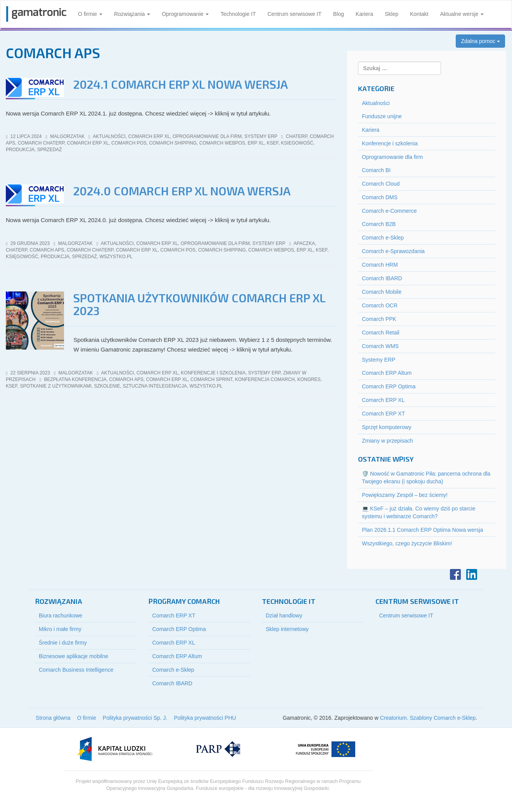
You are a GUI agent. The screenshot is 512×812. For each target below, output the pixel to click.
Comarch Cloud (381, 184)
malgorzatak (67, 136)
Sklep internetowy (287, 629)
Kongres (309, 379)
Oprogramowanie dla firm (207, 136)
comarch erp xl (88, 143)
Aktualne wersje (462, 14)
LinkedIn (472, 574)
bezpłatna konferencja (75, 379)
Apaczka (304, 243)
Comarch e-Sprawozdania (393, 251)
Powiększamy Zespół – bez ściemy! (405, 495)
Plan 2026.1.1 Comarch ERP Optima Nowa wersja (423, 530)
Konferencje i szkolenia (213, 373)
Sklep (392, 14)
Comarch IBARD (382, 278)
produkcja (20, 150)
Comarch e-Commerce (389, 211)
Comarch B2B (379, 224)
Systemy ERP (261, 136)
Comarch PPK (379, 319)
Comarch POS (129, 143)
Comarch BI (376, 170)
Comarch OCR (380, 305)
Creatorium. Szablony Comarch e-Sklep (428, 718)
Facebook (455, 574)
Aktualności (109, 136)
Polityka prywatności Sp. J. (135, 718)
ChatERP (297, 136)
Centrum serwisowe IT (295, 14)
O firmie (90, 14)
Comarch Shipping (173, 143)
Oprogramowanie (185, 14)
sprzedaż (50, 150)
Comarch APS (47, 250)
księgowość (22, 257)
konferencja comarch (265, 379)
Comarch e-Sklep (383, 238)
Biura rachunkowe (61, 615)
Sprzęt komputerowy (387, 427)
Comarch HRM (380, 265)
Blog (339, 14)
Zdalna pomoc (480, 41)
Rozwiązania (132, 14)
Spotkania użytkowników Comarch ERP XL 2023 (199, 304)
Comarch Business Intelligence (76, 670)
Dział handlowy (284, 615)
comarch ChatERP (41, 143)
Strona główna (53, 718)
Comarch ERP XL (149, 136)
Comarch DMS (380, 197)
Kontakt (419, 14)
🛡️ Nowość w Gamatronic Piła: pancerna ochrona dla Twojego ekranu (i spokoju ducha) (426, 478)
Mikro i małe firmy (60, 629)
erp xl (256, 143)
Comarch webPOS (222, 143)
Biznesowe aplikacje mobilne (74, 656)
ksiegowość (297, 143)
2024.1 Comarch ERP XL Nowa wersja (181, 84)
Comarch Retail (381, 333)
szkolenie (107, 386)
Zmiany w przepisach (387, 441)
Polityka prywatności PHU (205, 718)
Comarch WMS (380, 346)
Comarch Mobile (382, 292)
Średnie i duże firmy (63, 643)
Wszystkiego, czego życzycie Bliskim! (407, 543)
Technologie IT (238, 14)
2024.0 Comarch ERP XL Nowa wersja (182, 191)
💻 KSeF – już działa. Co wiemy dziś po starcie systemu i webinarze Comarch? (419, 512)
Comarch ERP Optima (389, 386)
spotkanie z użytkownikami (56, 386)
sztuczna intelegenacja (155, 386)
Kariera (364, 14)
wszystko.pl (116, 257)
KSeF (273, 143)
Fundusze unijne (382, 116)
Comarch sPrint (211, 379)
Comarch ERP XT (383, 414)
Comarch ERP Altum (387, 373)
